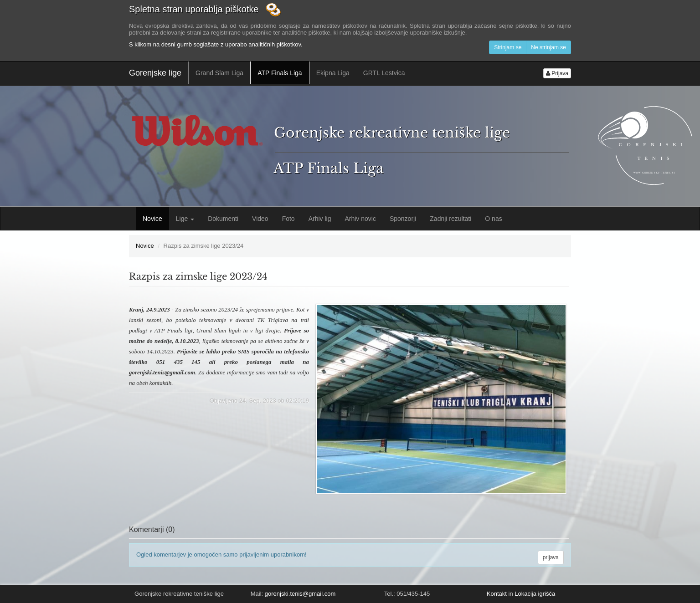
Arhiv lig (320, 219)
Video (260, 219)
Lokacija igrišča (535, 594)
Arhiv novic (360, 219)
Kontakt (497, 594)
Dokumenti (223, 219)
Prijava (557, 73)
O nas (493, 219)
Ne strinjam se (548, 47)
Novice (152, 219)
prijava (551, 557)
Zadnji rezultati (450, 219)
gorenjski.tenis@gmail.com (300, 594)
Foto (288, 219)
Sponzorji (403, 219)
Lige (185, 219)
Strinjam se (508, 47)
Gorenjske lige (155, 73)
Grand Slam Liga (219, 73)
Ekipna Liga (333, 73)
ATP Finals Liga (280, 73)
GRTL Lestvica (384, 73)
